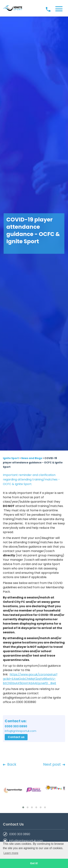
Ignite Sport (11, 458)
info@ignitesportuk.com (26, 841)
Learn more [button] (11, 853)
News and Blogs (32, 458)
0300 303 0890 (20, 834)
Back (10, 765)
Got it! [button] (34, 863)
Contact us (16, 737)
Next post (54, 765)
